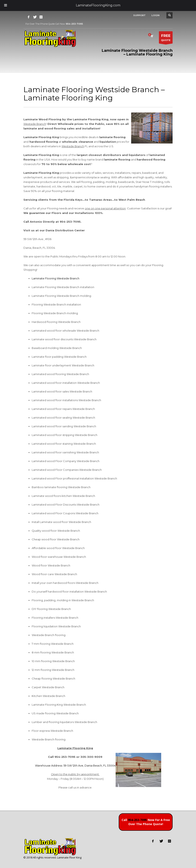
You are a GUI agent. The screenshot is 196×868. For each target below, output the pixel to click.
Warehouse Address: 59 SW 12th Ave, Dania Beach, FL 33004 (75, 765)
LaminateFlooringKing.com (98, 5)
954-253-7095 (137, 820)
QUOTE (166, 38)
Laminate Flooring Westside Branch (56, 278)
